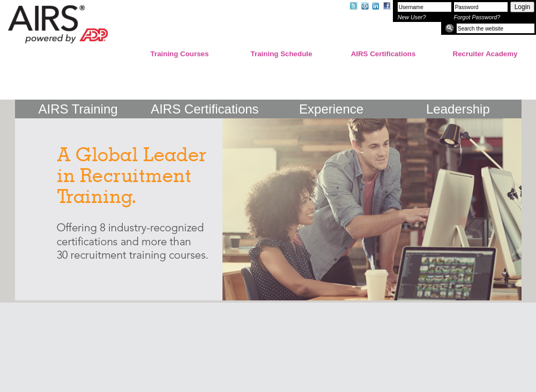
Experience (331, 109)
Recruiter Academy (485, 54)
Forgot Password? (477, 17)
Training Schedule (282, 54)
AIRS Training (78, 109)
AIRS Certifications (384, 54)
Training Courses (180, 54)
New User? (412, 17)
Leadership (458, 109)
